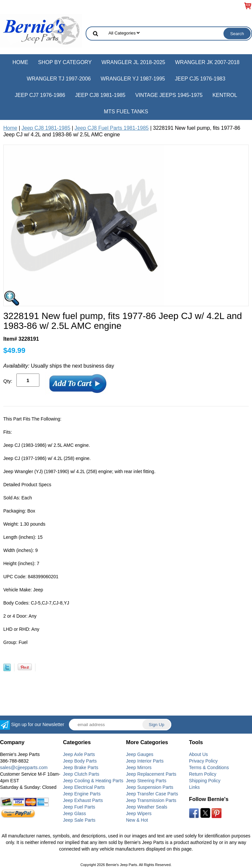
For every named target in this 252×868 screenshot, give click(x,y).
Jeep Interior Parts (145, 761)
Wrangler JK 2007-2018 (207, 62)
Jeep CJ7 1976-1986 (40, 95)
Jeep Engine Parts (82, 794)
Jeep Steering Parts (146, 781)
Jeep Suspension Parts (150, 787)
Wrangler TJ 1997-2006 (59, 79)
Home (20, 62)
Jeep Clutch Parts (81, 774)
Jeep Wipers (139, 813)
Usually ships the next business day (59, 366)
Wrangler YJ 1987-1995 (133, 79)
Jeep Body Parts (80, 761)
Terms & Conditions (209, 767)
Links (194, 787)
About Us (199, 754)
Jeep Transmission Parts (151, 800)
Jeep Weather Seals (147, 807)
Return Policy (203, 774)
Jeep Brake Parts (81, 767)
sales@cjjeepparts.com (24, 767)
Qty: (8, 381)
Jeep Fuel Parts (79, 807)
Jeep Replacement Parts (151, 774)
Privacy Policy (203, 761)
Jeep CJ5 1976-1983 (200, 79)
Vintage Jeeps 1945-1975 (169, 95)
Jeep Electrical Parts (84, 787)
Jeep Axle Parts (79, 754)
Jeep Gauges (140, 754)
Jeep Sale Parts (79, 820)
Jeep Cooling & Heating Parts (93, 781)
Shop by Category (65, 62)
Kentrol (225, 95)
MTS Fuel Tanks (126, 112)
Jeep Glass (74, 813)
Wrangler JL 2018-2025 (133, 62)
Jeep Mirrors (139, 767)
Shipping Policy (205, 781)
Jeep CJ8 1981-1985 (100, 95)
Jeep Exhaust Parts (83, 800)
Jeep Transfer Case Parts (152, 794)
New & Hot (137, 820)
